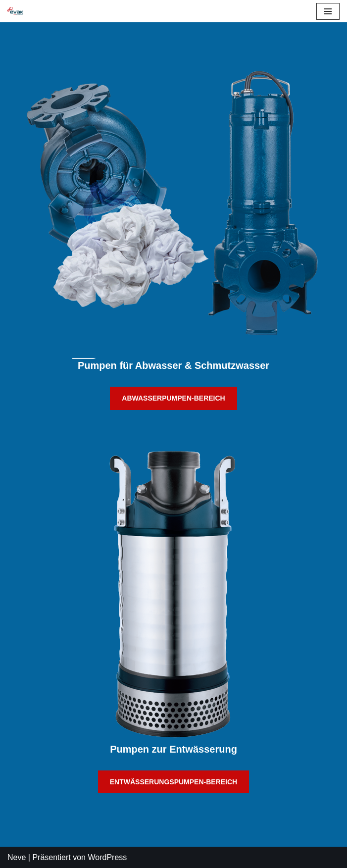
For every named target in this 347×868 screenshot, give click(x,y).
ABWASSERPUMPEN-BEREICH (173, 398)
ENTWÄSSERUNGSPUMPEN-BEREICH (173, 782)
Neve (17, 857)
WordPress (107, 857)
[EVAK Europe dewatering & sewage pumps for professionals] (15, 11)
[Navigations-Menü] (328, 11)
